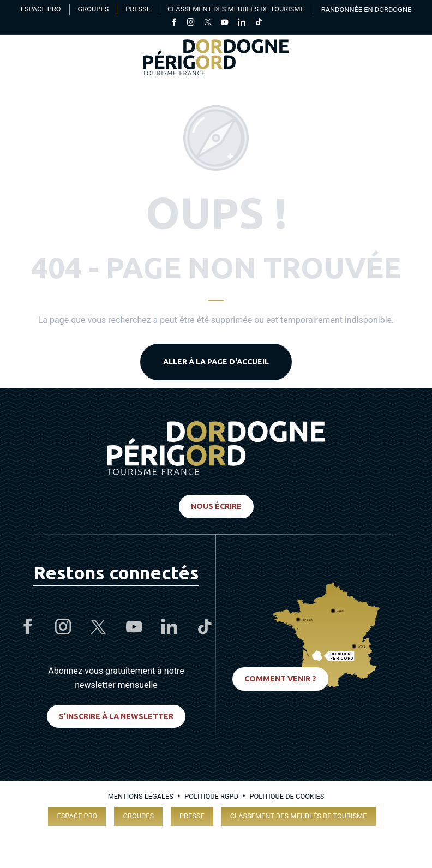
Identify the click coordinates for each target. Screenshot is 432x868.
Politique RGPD (211, 796)
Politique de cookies (287, 796)
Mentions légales (141, 796)
